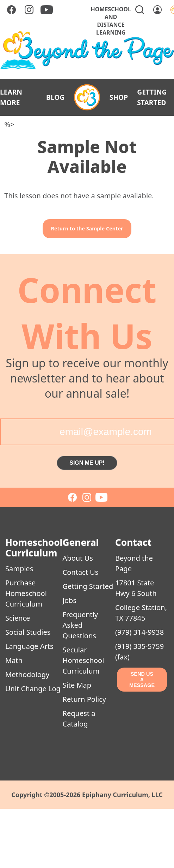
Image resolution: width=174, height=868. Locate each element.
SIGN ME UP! (87, 463)
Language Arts (29, 646)
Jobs (70, 600)
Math (14, 660)
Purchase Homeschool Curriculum (26, 593)
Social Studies (28, 632)
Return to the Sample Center (87, 228)
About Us (78, 558)
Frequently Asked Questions (80, 625)
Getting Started (88, 586)
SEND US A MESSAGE (142, 680)
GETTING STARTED (152, 97)
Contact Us (81, 572)
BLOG (55, 97)
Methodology (27, 674)
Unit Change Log (33, 689)
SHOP (119, 97)
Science (18, 618)
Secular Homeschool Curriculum (83, 660)
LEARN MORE (11, 97)
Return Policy (84, 699)
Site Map (77, 685)
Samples (19, 569)
